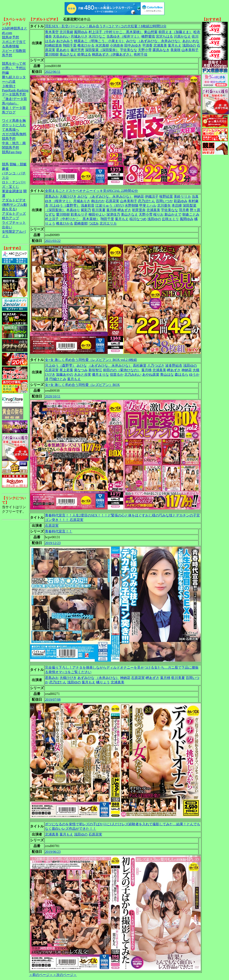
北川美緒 (66, 32)
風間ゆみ (81, 32)
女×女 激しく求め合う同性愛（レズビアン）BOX (82, 385)
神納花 (139, 196)
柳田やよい (97, 214)
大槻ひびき (68, 196)
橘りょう (103, 682)
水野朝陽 (132, 205)
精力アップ (10, 218)
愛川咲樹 (52, 54)
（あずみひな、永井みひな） (159, 41)
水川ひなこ (97, 36)
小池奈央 (117, 45)
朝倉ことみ (191, 214)
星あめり (63, 50)
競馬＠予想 (10, 37)
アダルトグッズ (14, 214)
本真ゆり (73, 210)
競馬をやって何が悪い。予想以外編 (14, 68)
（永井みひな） (107, 678)
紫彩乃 (86, 210)
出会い (7, 227)
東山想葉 (151, 32)
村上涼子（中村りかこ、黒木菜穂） (116, 32)
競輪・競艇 (18, 164)
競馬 (5, 164)
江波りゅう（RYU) (110, 205)
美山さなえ (68, 54)
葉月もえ (175, 45)
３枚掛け (9, 86)
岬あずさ (124, 210)
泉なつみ (81, 370)
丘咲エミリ (170, 219)
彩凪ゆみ (181, 201)
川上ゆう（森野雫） (65, 205)
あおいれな (191, 41)
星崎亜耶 (81, 223)
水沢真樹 (102, 45)
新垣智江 (95, 370)
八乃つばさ (156, 366)
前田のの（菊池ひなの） (122, 370)
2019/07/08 (53, 700)
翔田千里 (70, 45)
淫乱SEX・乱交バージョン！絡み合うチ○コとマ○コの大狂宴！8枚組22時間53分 (106, 26)
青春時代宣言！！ (59, 531)
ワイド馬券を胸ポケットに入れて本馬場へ (14, 125)
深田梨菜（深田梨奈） (102, 50)
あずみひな (86, 678)
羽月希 (184, 210)
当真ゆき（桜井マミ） (123, 36)
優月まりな (100, 374)
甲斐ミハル (148, 205)
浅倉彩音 (88, 205)
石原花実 (112, 201)
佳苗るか (117, 374)
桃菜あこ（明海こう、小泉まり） (100, 41)
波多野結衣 (174, 366)
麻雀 (5, 169)
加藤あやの (65, 374)
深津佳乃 (113, 214)
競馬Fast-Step (12, 152)
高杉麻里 (140, 366)
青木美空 (52, 32)
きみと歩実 (83, 374)
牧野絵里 (166, 196)
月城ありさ (79, 36)
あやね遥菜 (151, 374)
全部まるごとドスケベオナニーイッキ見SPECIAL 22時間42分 (91, 191)
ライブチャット (14, 223)
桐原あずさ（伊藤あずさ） (112, 54)
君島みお (52, 196)
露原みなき (161, 50)
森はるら (181, 374)
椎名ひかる (86, 45)
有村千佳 (141, 54)
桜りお (158, 214)
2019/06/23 (53, 852)
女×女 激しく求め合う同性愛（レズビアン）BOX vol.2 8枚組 (91, 360)
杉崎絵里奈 (54, 45)
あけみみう (65, 41)
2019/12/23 (53, 543)
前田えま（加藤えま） (175, 32)
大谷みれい (61, 36)
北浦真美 (160, 45)
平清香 (147, 45)
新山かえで (173, 214)
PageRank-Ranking (15, 90)
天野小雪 (145, 50)
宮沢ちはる (164, 36)
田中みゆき (133, 45)
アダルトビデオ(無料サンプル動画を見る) (14, 205)
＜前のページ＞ (41, 975)
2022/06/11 (53, 72)
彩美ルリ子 (79, 214)
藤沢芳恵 (77, 50)
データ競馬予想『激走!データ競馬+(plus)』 (14, 99)
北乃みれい (133, 374)
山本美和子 (190, 50)
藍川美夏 (99, 210)
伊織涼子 (152, 196)
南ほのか (98, 201)
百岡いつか (164, 201)
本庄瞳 (177, 205)
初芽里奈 (139, 210)
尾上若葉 (66, 370)
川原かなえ (182, 36)
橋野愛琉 (148, 36)
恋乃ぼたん (146, 201)
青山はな (167, 374)
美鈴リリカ (182, 196)
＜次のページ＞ (65, 975)
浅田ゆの (189, 45)
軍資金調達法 (12, 191)
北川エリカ (108, 223)
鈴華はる (84, 54)
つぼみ (94, 223)
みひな (131, 41)
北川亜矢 (164, 205)
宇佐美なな (129, 50)
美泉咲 (175, 50)
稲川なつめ (138, 219)
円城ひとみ (58, 379)
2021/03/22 (53, 241)
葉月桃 (112, 210)
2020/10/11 (53, 396)
